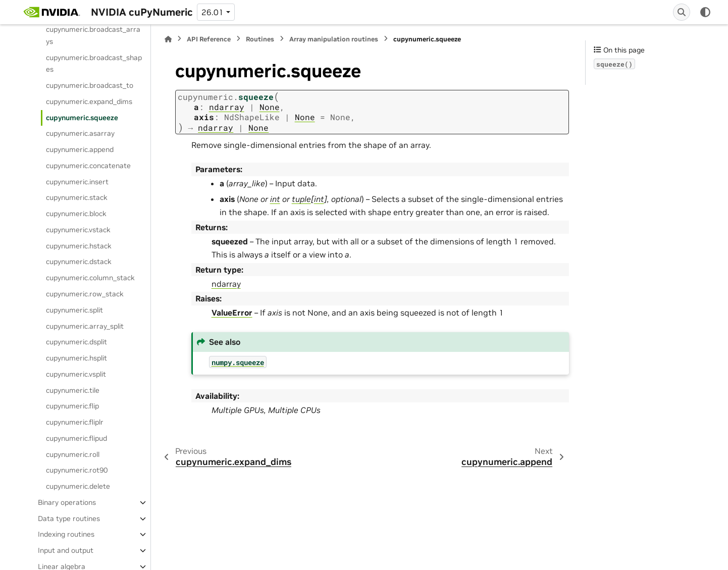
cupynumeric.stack (77, 197)
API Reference (209, 39)
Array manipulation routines (334, 39)
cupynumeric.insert (77, 182)
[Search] (682, 12)
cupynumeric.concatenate (88, 166)
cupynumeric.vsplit (76, 374)
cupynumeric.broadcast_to (90, 85)
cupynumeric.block (76, 214)
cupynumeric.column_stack (90, 278)
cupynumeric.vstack (78, 230)
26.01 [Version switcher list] (213, 12)
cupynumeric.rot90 (77, 470)
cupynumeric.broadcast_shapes (94, 64)
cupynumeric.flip (72, 406)
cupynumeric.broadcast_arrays (93, 35)
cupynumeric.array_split (85, 326)
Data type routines (69, 519)
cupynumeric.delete (78, 486)
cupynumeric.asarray (80, 133)
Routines (260, 39)
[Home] (168, 39)
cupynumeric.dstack (79, 262)
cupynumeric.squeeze (82, 118)
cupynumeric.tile (73, 390)
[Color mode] (705, 12)
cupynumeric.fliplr (75, 422)
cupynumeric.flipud (76, 438)
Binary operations (67, 502)
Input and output (66, 550)
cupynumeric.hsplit (76, 358)
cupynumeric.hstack (79, 246)
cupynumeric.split (74, 310)
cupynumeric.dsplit (76, 342)
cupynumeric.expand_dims (89, 101)
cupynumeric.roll (73, 454)
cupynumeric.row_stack (85, 294)
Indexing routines (66, 534)
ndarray (226, 284)
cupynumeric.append (80, 149)
